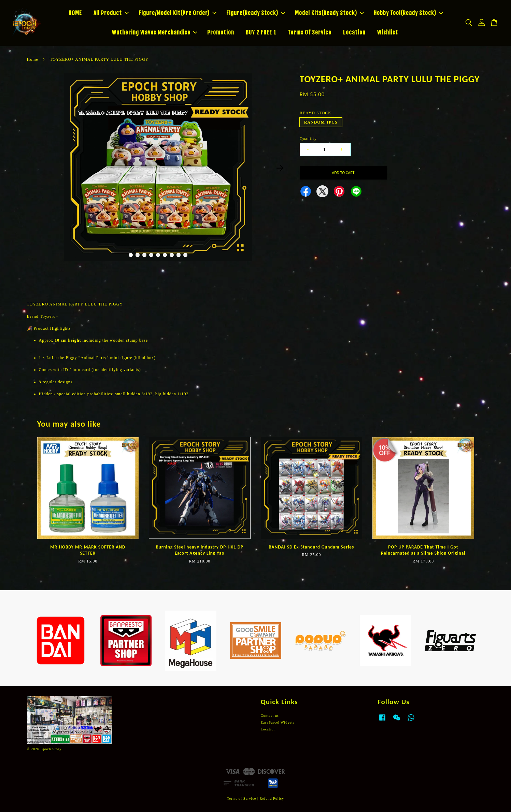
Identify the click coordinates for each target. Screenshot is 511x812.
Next (280, 168)
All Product (111, 13)
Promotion (221, 32)
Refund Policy (272, 799)
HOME (75, 13)
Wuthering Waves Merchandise (155, 32)
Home (33, 59)
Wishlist (388, 32)
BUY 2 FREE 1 (261, 32)
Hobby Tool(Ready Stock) (408, 13)
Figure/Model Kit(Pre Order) (178, 13)
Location (354, 32)
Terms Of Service (310, 32)
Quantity (308, 139)
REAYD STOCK (316, 113)
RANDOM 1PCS (321, 122)
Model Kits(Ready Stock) (329, 13)
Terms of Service (242, 799)
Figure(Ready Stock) (256, 13)
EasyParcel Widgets (278, 722)
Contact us (270, 716)
